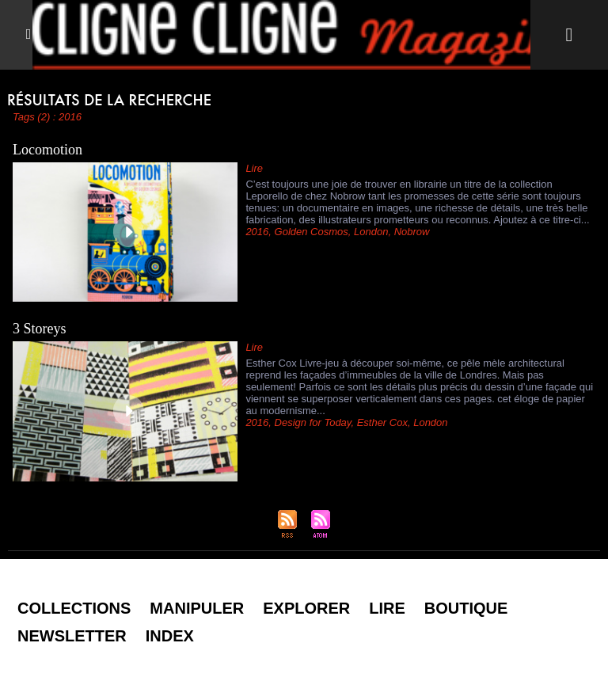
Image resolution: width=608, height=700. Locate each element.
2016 (257, 232)
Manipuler (197, 608)
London (371, 232)
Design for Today (313, 422)
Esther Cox (382, 422)
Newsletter (72, 636)
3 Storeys (40, 329)
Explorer (306, 608)
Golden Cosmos (312, 232)
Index (170, 636)
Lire (387, 608)
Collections (74, 608)
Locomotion (47, 150)
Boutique (466, 608)
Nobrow (412, 232)
